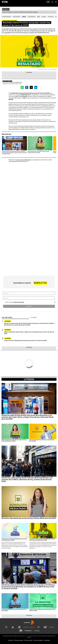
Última (48, 5)
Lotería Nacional (31, 17)
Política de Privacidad (19, 302)
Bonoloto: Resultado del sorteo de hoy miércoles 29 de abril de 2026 (42, 440)
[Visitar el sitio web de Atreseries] (39, 627)
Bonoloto (44, 17)
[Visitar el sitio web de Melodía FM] (21, 631)
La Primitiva (51, 17)
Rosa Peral (32, 1)
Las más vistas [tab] (7, 317)
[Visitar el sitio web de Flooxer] (37, 631)
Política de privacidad (19, 640)
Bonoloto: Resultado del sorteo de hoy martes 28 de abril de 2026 (29, 518)
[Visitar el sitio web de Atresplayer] (29, 631)
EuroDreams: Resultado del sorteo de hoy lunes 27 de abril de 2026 (14, 610)
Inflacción (18, 1)
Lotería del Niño (16, 17)
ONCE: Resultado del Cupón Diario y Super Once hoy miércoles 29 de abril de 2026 (14, 440)
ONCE (39, 17)
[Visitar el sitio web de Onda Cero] (45, 627)
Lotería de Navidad (6, 17)
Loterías (8, 321)
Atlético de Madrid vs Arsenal (49, 1)
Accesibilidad (47, 640)
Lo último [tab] (33, 317)
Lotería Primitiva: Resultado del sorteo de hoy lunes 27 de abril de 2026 (25, 340)
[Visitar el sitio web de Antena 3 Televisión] (6, 627)
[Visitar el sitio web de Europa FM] (52, 627)
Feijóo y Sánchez (11, 1)
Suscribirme (29, 306)
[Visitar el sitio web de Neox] (19, 627)
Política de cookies (28, 640)
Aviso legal (11, 640)
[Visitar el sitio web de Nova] (26, 627)
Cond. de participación (38, 640)
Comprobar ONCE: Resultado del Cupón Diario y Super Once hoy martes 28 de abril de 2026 (42, 540)
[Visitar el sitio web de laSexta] (13, 627)
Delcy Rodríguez (38, 1)
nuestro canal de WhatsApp (23, 160)
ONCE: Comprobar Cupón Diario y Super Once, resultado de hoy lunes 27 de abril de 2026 (29, 333)
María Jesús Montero (25, 1)
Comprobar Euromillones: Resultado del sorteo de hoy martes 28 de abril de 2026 (14, 540)
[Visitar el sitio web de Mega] (32, 627)
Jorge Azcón (5, 1)
